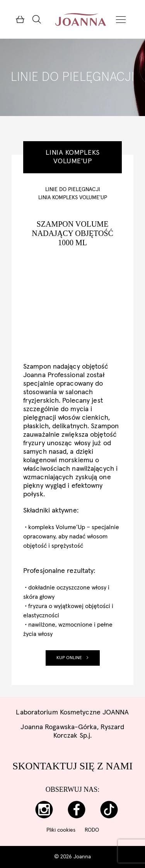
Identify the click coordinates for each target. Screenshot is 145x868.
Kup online (73, 658)
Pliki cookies (61, 830)
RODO (92, 830)
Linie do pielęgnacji (73, 190)
